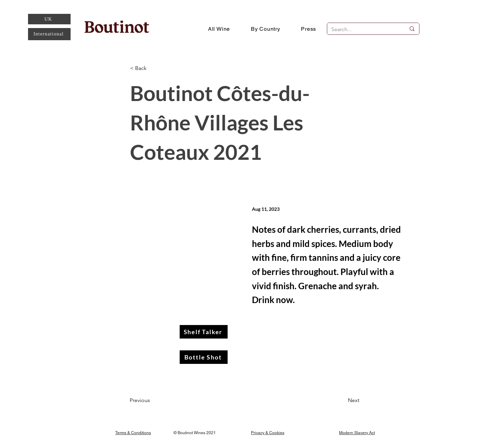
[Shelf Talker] (204, 332)
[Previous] (152, 400)
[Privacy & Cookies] (267, 433)
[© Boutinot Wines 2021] (196, 433)
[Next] (342, 400)
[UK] (49, 19)
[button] (266, 29)
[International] (49, 34)
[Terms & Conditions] (133, 433)
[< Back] (152, 68)
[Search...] (363, 29)
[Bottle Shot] (204, 357)
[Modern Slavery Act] (357, 433)
